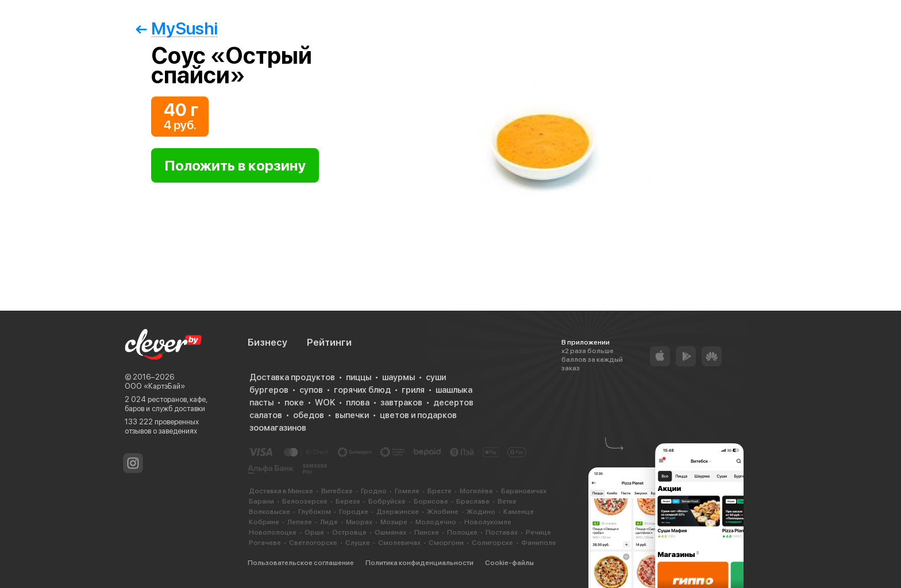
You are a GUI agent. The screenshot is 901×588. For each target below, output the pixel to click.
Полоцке (462, 532)
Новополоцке (273, 532)
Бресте (440, 491)
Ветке (507, 501)
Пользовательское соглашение (301, 563)
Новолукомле (488, 522)
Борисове (431, 501)
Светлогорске (313, 543)
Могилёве (476, 491)
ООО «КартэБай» (155, 386)
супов (311, 390)
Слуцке (358, 543)
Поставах (502, 532)
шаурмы (398, 377)
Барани (261, 501)
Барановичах (524, 491)
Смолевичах (399, 543)
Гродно (374, 491)
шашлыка (454, 390)
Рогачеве (265, 543)
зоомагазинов (278, 428)
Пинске (427, 532)
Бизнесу (267, 342)
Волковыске (269, 512)
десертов (453, 403)
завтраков (401, 403)
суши (436, 377)
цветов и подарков (418, 415)
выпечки (352, 415)
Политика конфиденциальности (419, 563)
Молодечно (436, 522)
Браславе (473, 501)
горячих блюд (362, 390)
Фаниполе (539, 543)
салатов (266, 415)
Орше (314, 532)
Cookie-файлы (509, 563)
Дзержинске (398, 512)
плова (358, 403)
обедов (309, 415)
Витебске (337, 491)
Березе (348, 501)
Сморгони (446, 543)
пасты (261, 403)
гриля (413, 390)
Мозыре (394, 522)
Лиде (329, 522)
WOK (325, 403)
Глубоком (315, 512)
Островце (349, 532)
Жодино (481, 512)
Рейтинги (329, 342)
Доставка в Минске (281, 491)
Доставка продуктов (292, 377)
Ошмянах (390, 532)
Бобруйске (387, 501)
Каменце (519, 512)
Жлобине (443, 512)
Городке (354, 512)
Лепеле (300, 522)
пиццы (359, 377)
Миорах (359, 522)
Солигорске (492, 543)
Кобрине (264, 522)
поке (294, 403)
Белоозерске (305, 501)
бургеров (269, 390)
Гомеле (407, 491)
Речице (538, 532)
